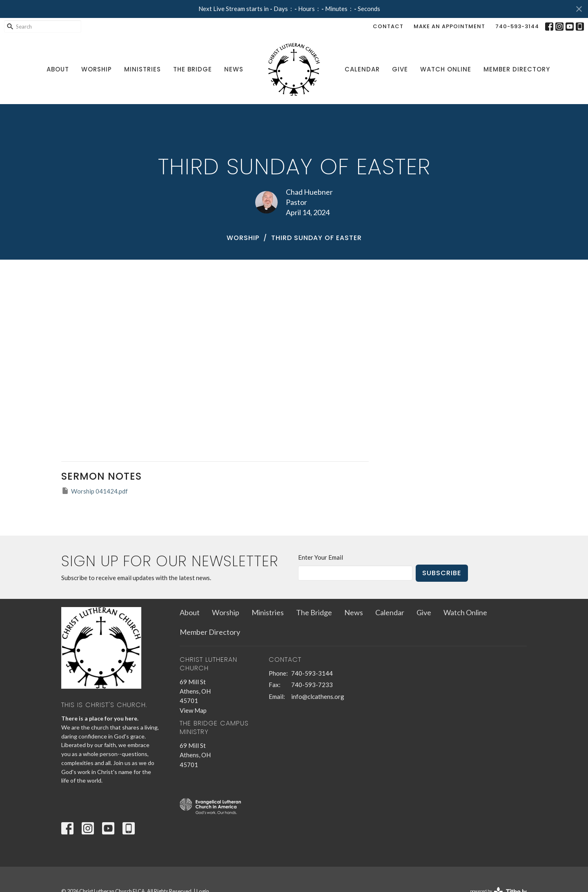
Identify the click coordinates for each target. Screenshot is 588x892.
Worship (97, 69)
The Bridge (193, 69)
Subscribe (442, 573)
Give (400, 69)
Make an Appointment (449, 26)
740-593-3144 (517, 26)
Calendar (362, 69)
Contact (388, 26)
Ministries (143, 69)
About (58, 69)
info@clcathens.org (318, 696)
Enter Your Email (321, 557)
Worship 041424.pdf (95, 491)
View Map (193, 710)
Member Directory (517, 69)
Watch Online (446, 69)
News (234, 69)
